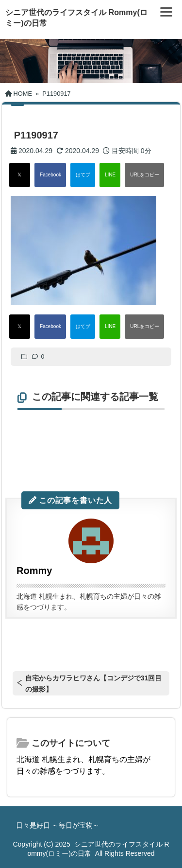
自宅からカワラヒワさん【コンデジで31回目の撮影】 (94, 684)
